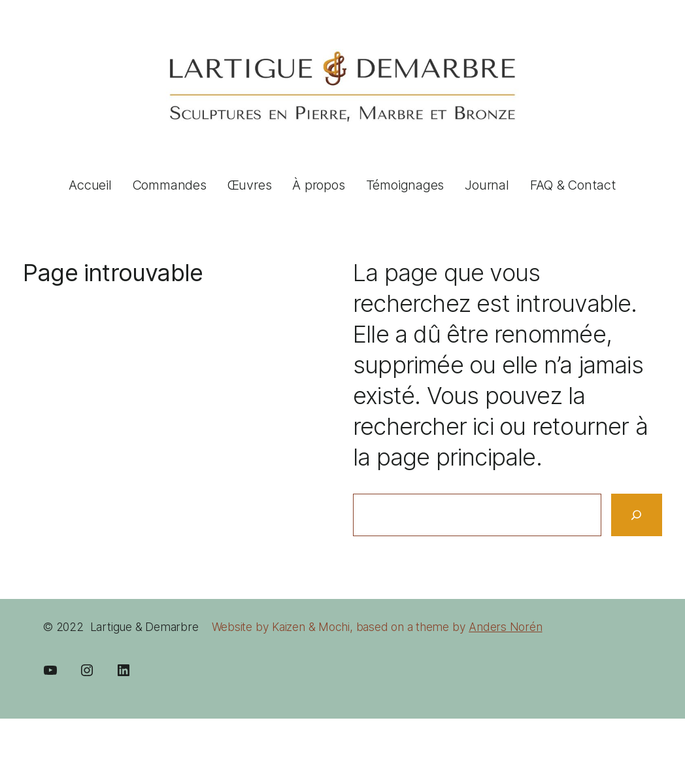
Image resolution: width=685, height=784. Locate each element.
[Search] (637, 515)
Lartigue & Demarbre (144, 627)
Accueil (90, 185)
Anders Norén (505, 627)
